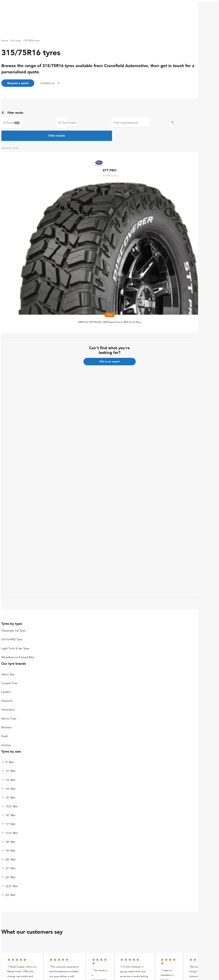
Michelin (7, 715)
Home (5, 41)
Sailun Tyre (8, 661)
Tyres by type (12, 611)
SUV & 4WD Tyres (12, 627)
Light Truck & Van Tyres (15, 635)
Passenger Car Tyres (14, 618)
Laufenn (6, 679)
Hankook (7, 688)
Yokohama (8, 697)
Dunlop (6, 732)
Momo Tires (9, 706)
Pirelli (5, 723)
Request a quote (19, 83)
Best (61, 123)
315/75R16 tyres (32, 41)
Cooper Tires (11, 123)
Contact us (52, 83)
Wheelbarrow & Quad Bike (18, 644)
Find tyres (16, 41)
